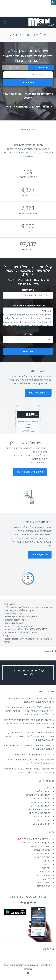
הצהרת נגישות (44, 882)
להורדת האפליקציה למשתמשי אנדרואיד (28, 107)
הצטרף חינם (19, 351)
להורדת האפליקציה (38, 393)
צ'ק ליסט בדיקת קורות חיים (34, 839)
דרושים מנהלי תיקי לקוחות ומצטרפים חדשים (32, 754)
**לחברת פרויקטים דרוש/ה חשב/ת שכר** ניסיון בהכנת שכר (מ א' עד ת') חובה (30, 762)
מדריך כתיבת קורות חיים (36, 843)
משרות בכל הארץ (42, 791)
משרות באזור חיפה (41, 799)
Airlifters (28, 311)
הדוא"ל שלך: (28, 290)
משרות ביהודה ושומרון (39, 809)
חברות (47, 861)
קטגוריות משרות (42, 857)
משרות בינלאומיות (42, 817)
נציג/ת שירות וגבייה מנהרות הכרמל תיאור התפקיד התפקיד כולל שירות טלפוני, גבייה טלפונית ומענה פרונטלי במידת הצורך (30, 736)
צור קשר (46, 868)
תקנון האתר (45, 872)
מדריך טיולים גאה (42, 824)
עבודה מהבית (44, 820)
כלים (48, 788)
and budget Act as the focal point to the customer (28, 319)
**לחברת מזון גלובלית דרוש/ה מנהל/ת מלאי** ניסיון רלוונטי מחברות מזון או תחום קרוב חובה (29, 771)
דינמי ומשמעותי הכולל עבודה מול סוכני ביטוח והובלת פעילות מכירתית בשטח (31, 700)
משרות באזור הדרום (41, 806)
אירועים (47, 879)
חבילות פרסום (43, 886)
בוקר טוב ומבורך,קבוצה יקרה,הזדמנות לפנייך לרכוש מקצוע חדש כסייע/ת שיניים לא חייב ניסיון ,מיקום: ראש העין (29, 724)
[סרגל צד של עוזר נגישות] (54, 2)
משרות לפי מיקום (42, 854)
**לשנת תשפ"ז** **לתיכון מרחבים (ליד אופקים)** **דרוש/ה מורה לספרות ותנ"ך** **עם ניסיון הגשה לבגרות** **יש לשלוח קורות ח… (29, 711)
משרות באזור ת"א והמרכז (38, 795)
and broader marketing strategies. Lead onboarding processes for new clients (28, 315)
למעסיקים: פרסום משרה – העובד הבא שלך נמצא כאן (28, 96)
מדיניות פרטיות (43, 875)
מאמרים (46, 864)
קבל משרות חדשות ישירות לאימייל (28, 673)
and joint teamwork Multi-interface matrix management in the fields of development (28, 322)
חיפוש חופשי (41, 67)
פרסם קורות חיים (40, 555)
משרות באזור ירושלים (40, 813)
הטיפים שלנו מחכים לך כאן (30, 472)
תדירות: (28, 334)
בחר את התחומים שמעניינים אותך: (28, 306)
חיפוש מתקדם (15, 67)
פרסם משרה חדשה (41, 846)
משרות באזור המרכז (41, 802)
